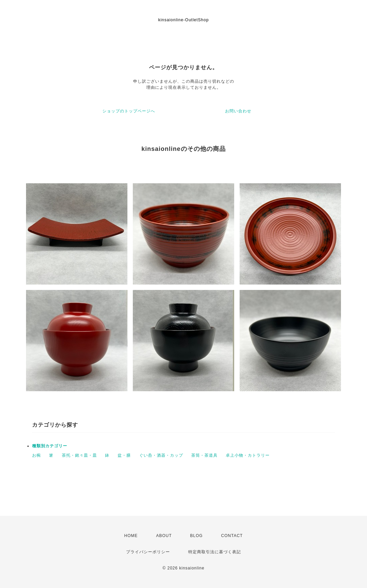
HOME (131, 536)
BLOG (197, 536)
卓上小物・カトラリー (248, 455)
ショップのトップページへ (129, 111)
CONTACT (232, 536)
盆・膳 (124, 455)
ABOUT (164, 536)
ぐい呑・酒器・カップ (161, 455)
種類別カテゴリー (50, 446)
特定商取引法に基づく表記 (215, 552)
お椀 (36, 455)
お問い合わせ (238, 111)
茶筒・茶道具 (204, 455)
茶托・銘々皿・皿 (79, 455)
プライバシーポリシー (148, 552)
